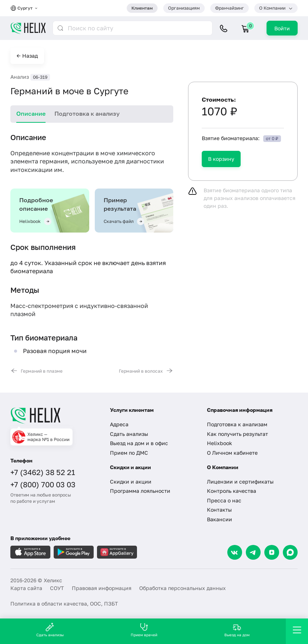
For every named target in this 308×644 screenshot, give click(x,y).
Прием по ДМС (129, 453)
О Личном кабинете (232, 453)
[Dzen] (272, 552)
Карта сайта (26, 588)
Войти (282, 28)
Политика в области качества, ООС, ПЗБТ (64, 604)
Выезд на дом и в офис (139, 443)
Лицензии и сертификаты (240, 482)
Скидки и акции (131, 482)
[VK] (235, 552)
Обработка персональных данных (183, 588)
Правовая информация (102, 588)
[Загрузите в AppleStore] (30, 552)
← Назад (27, 56)
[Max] (290, 552)
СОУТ (57, 588)
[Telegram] (253, 552)
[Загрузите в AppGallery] (117, 552)
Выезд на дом (237, 630)
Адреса (119, 424)
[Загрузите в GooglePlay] (74, 552)
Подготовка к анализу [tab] (87, 113)
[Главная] (55, 416)
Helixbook (220, 443)
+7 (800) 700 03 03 (43, 484)
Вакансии (220, 519)
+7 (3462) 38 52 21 (43, 472)
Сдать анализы (129, 434)
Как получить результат (237, 434)
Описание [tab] (31, 113)
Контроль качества (232, 491)
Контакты (219, 510)
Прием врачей (144, 630)
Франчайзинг (230, 8)
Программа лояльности (140, 491)
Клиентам (142, 8)
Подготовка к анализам (237, 424)
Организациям (184, 8)
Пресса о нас (224, 500)
